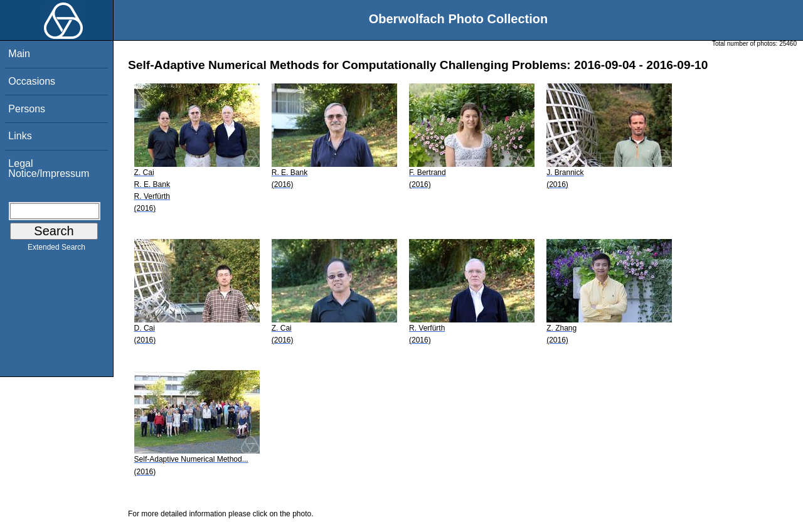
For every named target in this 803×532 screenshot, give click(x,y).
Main (19, 54)
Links (20, 136)
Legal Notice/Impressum (49, 168)
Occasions (32, 81)
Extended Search (56, 250)
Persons (27, 109)
